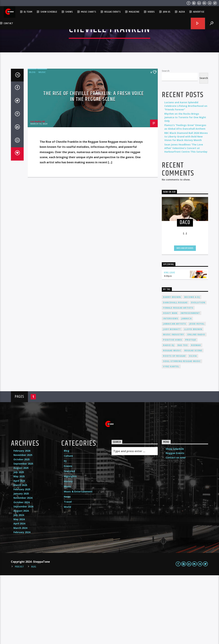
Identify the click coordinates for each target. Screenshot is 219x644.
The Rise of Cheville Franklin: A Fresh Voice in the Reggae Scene (93, 165)
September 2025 (23, 532)
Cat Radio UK (38, 190)
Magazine (134, 12)
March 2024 (20, 597)
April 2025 (19, 550)
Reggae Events (112, 12)
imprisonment (190, 382)
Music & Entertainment (78, 560)
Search (166, 139)
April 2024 (19, 592)
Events (68, 535)
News (67, 565)
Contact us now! (176, 526)
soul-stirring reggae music (182, 430)
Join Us (167, 12)
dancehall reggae (175, 371)
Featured (69, 540)
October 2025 (22, 528)
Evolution (198, 371)
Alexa (182, 12)
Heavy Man (170, 382)
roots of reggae (174, 425)
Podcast (19, 635)
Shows (69, 12)
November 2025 (23, 524)
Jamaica (186, 387)
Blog (32, 141)
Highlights (70, 545)
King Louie (169, 341)
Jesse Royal (197, 393)
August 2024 (21, 579)
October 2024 (22, 571)
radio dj (169, 414)
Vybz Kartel (171, 435)
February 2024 (22, 601)
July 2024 (19, 584)
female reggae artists (178, 377)
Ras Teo (183, 414)
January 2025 (21, 562)
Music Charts (89, 12)
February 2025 (22, 558)
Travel (68, 570)
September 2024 (23, 575)
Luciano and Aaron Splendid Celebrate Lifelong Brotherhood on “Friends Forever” (186, 175)
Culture (68, 525)
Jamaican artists (174, 393)
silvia (193, 425)
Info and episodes (185, 317)
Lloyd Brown (193, 398)
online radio (196, 403)
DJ (65, 530)
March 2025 (20, 554)
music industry (174, 403)
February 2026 (22, 519)
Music (42, 141)
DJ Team (28, 12)
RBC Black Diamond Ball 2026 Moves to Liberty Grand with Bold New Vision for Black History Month (186, 205)
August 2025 (21, 537)
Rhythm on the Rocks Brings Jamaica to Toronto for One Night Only (185, 186)
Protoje (191, 408)
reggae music (172, 419)
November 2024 (23, 567)
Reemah (196, 414)
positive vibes (173, 408)
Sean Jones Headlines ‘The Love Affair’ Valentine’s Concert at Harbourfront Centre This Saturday (186, 217)
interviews (171, 387)
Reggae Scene (193, 419)
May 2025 (19, 545)
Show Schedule (49, 12)
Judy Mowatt (172, 398)
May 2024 (19, 588)
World (67, 576)
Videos (151, 12)
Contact (9, 23)
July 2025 (19, 541)
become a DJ (192, 366)
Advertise (199, 12)
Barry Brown (172, 366)
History (68, 550)
